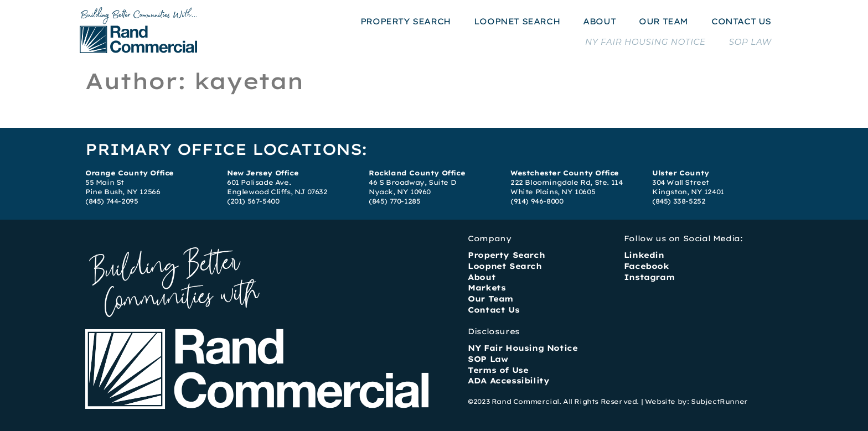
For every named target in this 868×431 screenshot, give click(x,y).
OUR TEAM (663, 21)
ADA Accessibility (508, 381)
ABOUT (599, 21)
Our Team (490, 299)
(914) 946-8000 (537, 201)
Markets (487, 288)
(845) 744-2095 (112, 201)
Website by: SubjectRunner (696, 401)
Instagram (649, 277)
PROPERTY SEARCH (405, 21)
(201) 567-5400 (253, 201)
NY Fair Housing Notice (523, 348)
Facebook (647, 266)
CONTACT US (741, 21)
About (482, 277)
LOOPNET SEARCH (517, 21)
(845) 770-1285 (394, 201)
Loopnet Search (505, 266)
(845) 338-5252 (679, 201)
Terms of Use (498, 370)
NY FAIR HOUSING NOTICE (645, 42)
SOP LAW (750, 42)
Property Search (506, 255)
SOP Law (488, 359)
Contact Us (494, 310)
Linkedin (644, 255)
